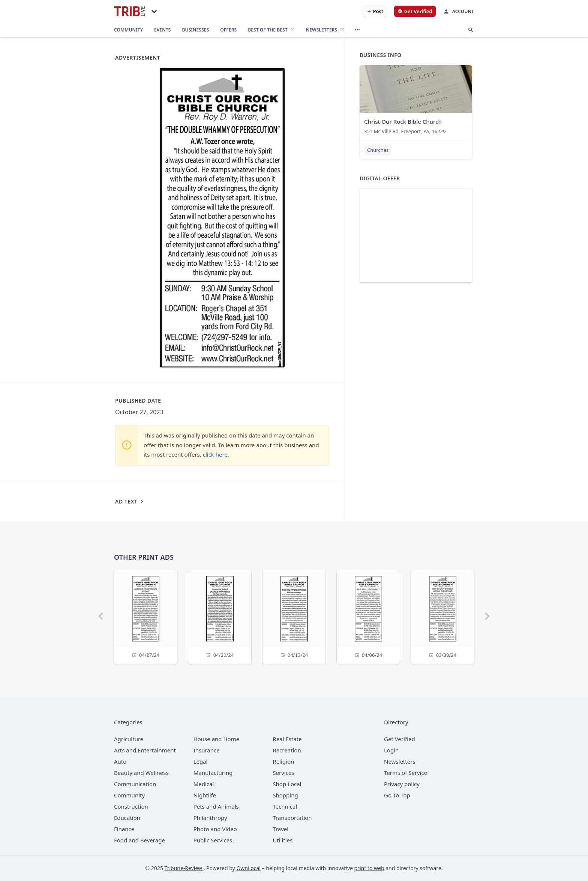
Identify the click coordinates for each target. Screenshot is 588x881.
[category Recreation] (287, 750)
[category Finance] (124, 829)
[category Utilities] (283, 840)
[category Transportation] (292, 818)
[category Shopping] (285, 795)
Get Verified (400, 739)
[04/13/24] (294, 616)
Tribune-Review (184, 868)
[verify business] (415, 11)
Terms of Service (406, 773)
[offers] (228, 30)
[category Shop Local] (287, 784)
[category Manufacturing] (213, 773)
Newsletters (400, 761)
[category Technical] (285, 806)
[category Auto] (120, 761)
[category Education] (127, 818)
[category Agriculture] (129, 739)
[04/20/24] (220, 616)
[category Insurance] (207, 750)
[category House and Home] (217, 739)
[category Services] (283, 773)
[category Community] (129, 795)
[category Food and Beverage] (139, 840)
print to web (369, 868)
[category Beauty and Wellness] (141, 773)
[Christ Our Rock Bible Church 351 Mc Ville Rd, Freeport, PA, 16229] (416, 101)
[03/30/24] (442, 616)
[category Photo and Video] (215, 829)
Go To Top (397, 795)
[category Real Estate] (287, 739)
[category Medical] (204, 784)
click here (215, 454)
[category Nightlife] (205, 795)
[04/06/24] (368, 616)
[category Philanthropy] (210, 818)
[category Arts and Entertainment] (145, 750)
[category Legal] (201, 761)
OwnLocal (248, 868)
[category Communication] (135, 784)
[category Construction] (131, 806)
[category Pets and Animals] (216, 806)
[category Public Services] (213, 840)
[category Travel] (280, 829)
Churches (378, 150)
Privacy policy (402, 784)
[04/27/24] (145, 616)
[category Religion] (283, 761)
